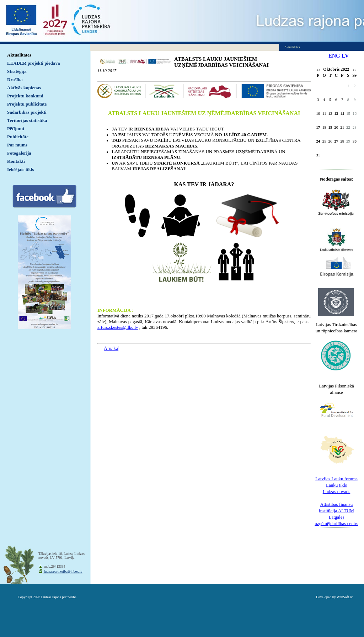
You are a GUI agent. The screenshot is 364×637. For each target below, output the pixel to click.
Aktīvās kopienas (24, 88)
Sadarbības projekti (27, 112)
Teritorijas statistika (27, 120)
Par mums (17, 145)
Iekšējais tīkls (20, 169)
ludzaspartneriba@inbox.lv (63, 571)
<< (318, 70)
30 (355, 141)
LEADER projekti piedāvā (34, 63)
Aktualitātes (19, 55)
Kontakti (16, 161)
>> (355, 70)
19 (330, 127)
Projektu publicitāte (27, 104)
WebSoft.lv (345, 597)
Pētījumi (16, 129)
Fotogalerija (19, 153)
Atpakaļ (112, 349)
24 (318, 141)
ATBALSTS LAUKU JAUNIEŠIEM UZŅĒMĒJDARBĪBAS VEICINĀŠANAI (221, 62)
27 (336, 141)
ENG (334, 56)
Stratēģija (17, 71)
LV (345, 56)
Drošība (15, 79)
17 (318, 127)
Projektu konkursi (25, 96)
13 (336, 113)
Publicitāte (18, 137)
